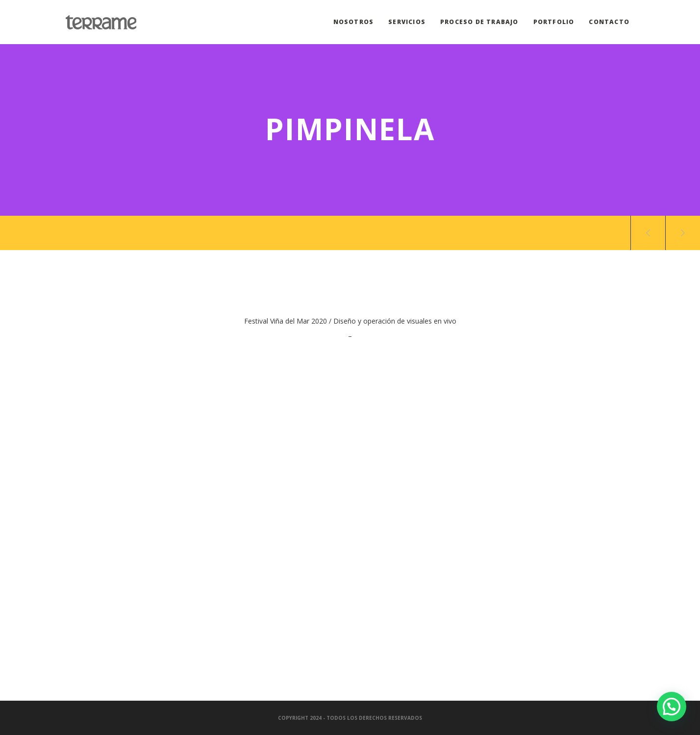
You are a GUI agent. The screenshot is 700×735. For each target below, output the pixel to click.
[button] (672, 707)
